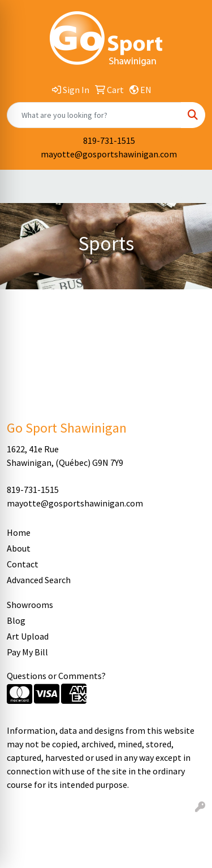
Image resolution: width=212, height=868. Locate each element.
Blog (16, 620)
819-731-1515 (109, 140)
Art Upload (28, 636)
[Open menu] (189, 187)
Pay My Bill (27, 652)
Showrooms (30, 605)
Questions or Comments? (56, 676)
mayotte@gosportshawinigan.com (109, 154)
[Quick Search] (94, 115)
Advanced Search (39, 580)
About (19, 548)
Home (19, 532)
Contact (23, 564)
